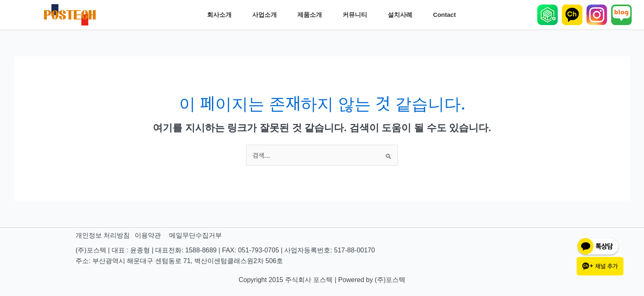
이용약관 (148, 236)
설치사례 (402, 15)
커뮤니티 (357, 15)
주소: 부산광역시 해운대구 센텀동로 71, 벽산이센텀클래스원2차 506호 (179, 261)
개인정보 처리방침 (103, 236)
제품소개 (312, 15)
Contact (446, 15)
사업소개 (267, 15)
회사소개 (221, 15)
